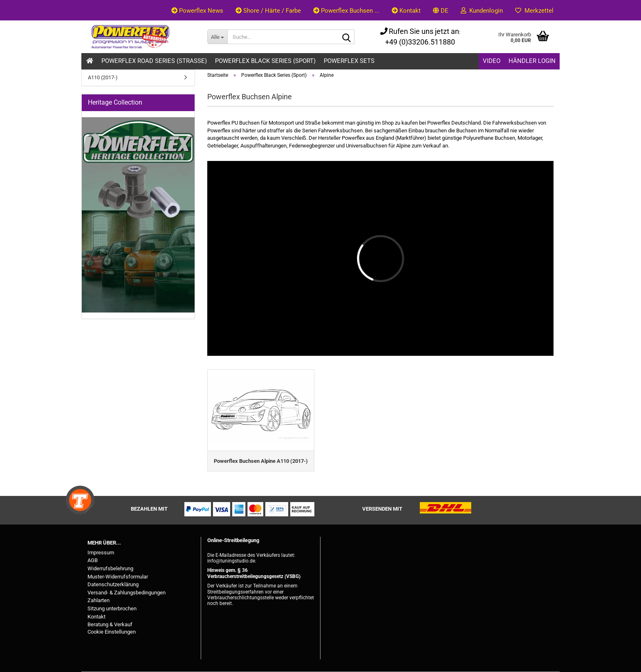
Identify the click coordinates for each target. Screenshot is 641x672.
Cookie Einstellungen (112, 632)
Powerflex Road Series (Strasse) (154, 61)
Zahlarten (99, 600)
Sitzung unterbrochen (112, 608)
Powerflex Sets (349, 61)
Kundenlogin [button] (482, 11)
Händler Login (532, 61)
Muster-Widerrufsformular (118, 577)
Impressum (101, 553)
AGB (93, 560)
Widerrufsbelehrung (110, 568)
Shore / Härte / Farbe (268, 11)
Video (492, 61)
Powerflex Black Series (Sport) (265, 61)
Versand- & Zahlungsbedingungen (127, 593)
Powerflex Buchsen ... (346, 11)
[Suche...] (217, 37)
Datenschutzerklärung (113, 584)
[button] (441, 10)
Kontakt (406, 11)
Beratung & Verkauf (110, 624)
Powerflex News (197, 11)
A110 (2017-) (103, 77)
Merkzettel (534, 11)
